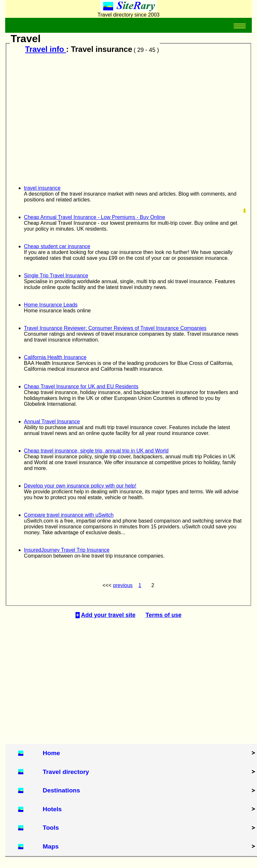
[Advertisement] (127, 117)
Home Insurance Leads (51, 305)
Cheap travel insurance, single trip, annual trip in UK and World (96, 451)
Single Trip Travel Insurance (56, 276)
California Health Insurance (55, 357)
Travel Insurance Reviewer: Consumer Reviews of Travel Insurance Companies (115, 328)
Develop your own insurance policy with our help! (80, 486)
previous (123, 585)
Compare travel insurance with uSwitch (69, 515)
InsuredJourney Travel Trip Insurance (67, 550)
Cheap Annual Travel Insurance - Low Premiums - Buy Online (95, 217)
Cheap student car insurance (57, 246)
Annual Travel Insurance (52, 422)
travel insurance (42, 188)
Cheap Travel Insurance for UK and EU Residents (81, 386)
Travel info (46, 49)
